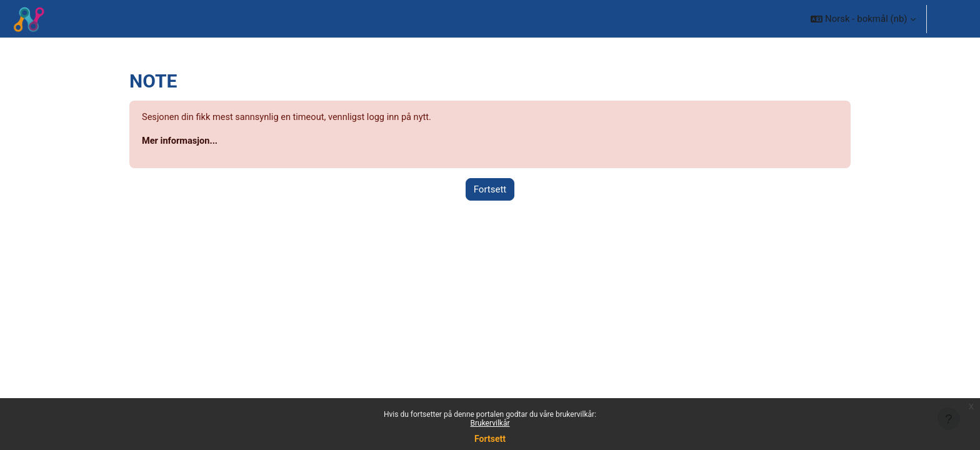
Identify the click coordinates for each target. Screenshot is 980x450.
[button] (863, 19)
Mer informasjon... (181, 142)
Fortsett (490, 439)
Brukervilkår (490, 423)
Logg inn (952, 19)
